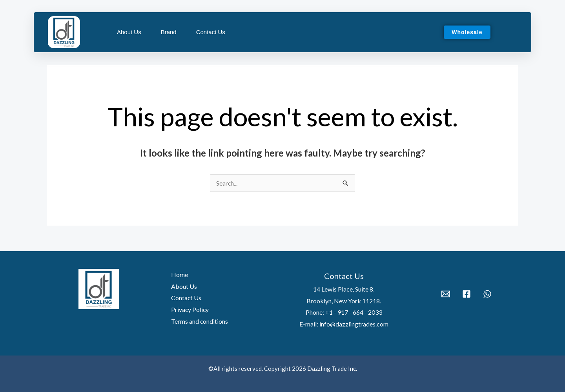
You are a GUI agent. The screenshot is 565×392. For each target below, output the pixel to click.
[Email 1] (446, 294)
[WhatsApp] (487, 294)
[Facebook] (467, 294)
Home (178, 274)
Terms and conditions (199, 321)
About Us (129, 32)
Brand (169, 32)
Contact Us (211, 32)
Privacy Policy (189, 309)
